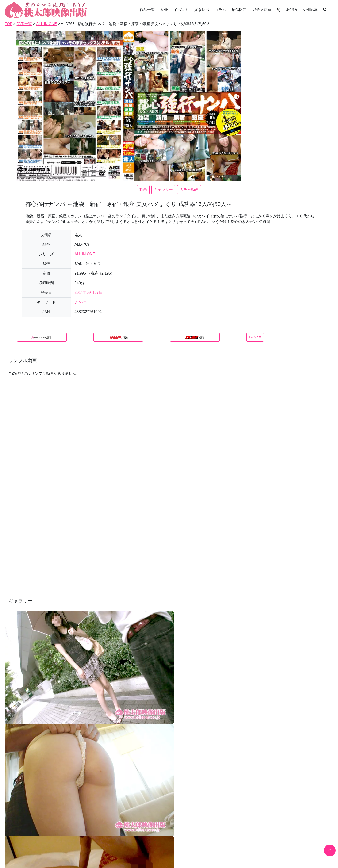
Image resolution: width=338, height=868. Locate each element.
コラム (220, 10)
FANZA (255, 337)
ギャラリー (163, 189)
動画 (143, 189)
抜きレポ (202, 10)
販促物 (291, 10)
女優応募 (310, 10)
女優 (164, 10)
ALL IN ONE (85, 254)
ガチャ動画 (262, 10)
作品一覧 (147, 10)
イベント (181, 10)
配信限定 (239, 10)
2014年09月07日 (88, 293)
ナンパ (80, 302)
